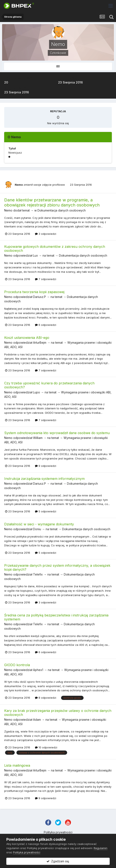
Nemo (19, 185)
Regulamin (101, 848)
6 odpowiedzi (46, 325)
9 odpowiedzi (46, 466)
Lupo (37, 392)
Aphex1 (38, 670)
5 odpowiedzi (46, 511)
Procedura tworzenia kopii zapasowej (34, 292)
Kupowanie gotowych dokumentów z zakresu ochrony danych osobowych (55, 249)
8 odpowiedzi (46, 698)
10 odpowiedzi (46, 747)
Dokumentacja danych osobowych (62, 210)
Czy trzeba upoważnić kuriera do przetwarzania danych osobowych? (49, 385)
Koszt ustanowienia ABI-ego (27, 338)
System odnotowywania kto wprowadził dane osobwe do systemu (57, 433)
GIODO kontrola (17, 665)
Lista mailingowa (17, 765)
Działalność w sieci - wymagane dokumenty (39, 524)
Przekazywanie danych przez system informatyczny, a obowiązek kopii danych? (57, 567)
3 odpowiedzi (46, 234)
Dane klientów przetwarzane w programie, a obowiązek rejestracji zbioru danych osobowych (52, 202)
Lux (35, 255)
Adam (37, 720)
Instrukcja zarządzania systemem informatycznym (44, 479)
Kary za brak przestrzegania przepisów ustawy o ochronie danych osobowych (58, 713)
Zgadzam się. (58, 861)
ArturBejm (40, 343)
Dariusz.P (39, 297)
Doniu (37, 529)
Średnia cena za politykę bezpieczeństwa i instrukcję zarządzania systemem (56, 617)
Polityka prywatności (58, 832)
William (38, 438)
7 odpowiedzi (46, 279)
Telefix (38, 574)
